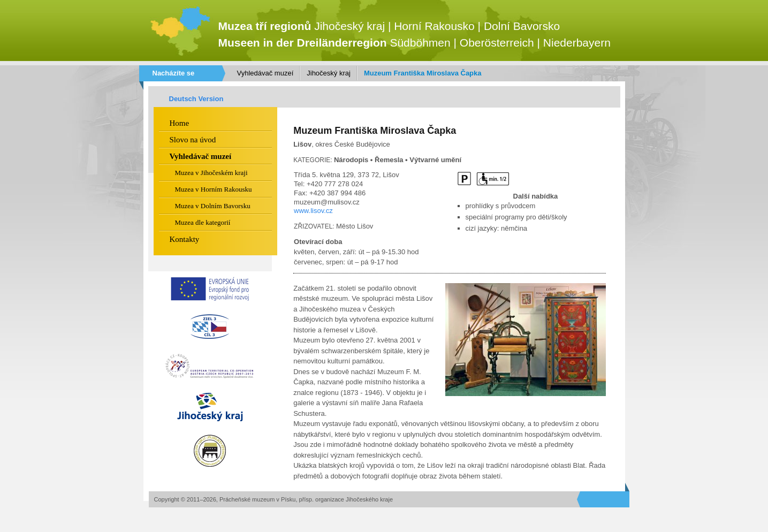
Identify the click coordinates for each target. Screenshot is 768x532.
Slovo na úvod (193, 140)
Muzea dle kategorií (203, 222)
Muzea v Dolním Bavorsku (213, 206)
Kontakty (185, 239)
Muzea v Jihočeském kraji (211, 173)
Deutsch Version (196, 99)
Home (180, 123)
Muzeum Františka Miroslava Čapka (423, 73)
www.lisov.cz (313, 211)
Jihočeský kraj (329, 73)
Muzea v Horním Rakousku (214, 189)
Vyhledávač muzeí (265, 73)
